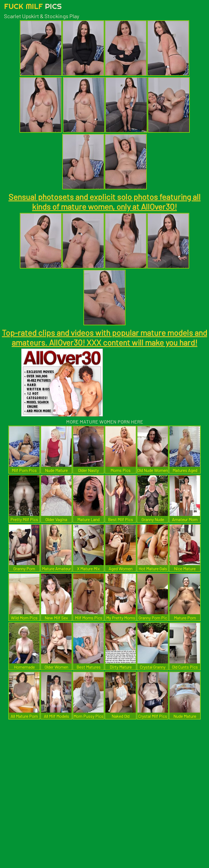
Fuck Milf (33, 6)
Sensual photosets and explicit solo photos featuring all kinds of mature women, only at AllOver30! (104, 202)
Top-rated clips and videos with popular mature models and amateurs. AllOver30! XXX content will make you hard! (104, 337)
